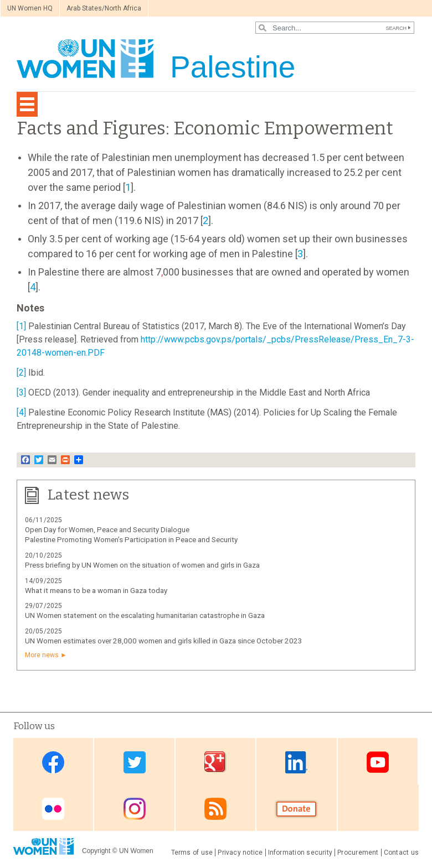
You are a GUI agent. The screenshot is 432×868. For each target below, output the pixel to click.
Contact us (401, 853)
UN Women (136, 851)
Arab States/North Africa (104, 8)
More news (42, 655)
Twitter (135, 762)
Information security (300, 853)
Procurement (358, 853)
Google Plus (215, 762)
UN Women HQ (30, 8)
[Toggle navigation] (27, 104)
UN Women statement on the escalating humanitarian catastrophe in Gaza (145, 615)
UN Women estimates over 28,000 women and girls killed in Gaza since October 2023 (164, 641)
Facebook (53, 762)
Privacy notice (240, 853)
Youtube (378, 762)
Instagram (135, 809)
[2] (21, 373)
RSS (215, 809)
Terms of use (192, 853)
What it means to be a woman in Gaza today (96, 591)
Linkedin (296, 762)
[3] (21, 393)
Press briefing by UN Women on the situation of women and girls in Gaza (142, 565)
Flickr (53, 809)
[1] (21, 326)
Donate (296, 809)
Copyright (96, 851)
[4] (21, 412)
